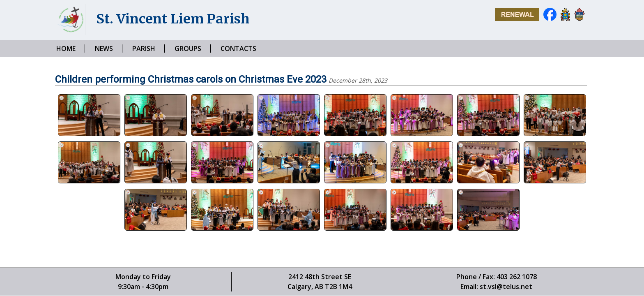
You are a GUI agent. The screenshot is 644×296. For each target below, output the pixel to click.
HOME (66, 49)
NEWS (104, 49)
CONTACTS (238, 49)
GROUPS (188, 49)
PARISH (144, 49)
